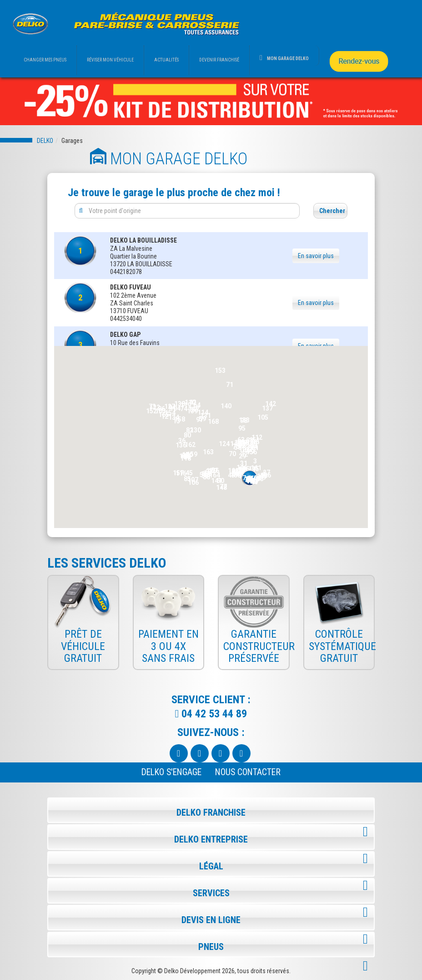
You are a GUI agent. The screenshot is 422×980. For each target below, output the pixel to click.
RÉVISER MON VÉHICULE (110, 60)
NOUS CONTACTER (248, 772)
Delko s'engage (171, 772)
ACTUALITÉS (166, 60)
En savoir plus (316, 256)
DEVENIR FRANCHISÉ (219, 60)
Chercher (332, 211)
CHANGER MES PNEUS (45, 60)
